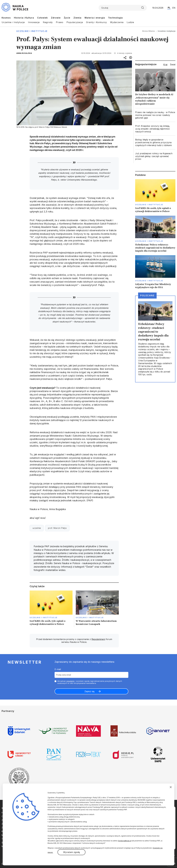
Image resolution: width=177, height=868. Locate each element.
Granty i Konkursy (96, 22)
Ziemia (77, 18)
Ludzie (130, 22)
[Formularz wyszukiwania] (123, 8)
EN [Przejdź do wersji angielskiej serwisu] (174, 8)
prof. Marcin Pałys (57, 528)
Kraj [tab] (165, 65)
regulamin (70, 681)
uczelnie (37, 528)
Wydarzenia (117, 22)
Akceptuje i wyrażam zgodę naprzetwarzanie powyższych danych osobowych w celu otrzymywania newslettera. (90, 682)
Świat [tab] (173, 65)
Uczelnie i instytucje (32, 31)
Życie (67, 18)
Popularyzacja (75, 22)
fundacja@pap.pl (125, 841)
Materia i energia (95, 18)
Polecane (147, 295)
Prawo (60, 22)
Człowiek (42, 18)
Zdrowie (56, 18)
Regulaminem (98, 639)
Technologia (115, 18)
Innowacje (34, 22)
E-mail (58, 669)
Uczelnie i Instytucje (13, 22)
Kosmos (6, 18)
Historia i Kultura (24, 18)
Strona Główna (148, 31)
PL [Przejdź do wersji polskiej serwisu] (169, 8)
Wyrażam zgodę (71, 852)
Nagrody (48, 22)
